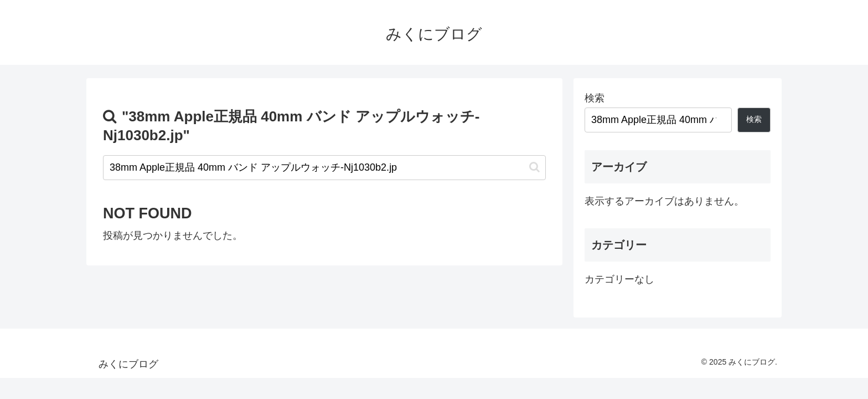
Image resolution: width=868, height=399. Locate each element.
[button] (534, 167)
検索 (595, 98)
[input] (324, 168)
